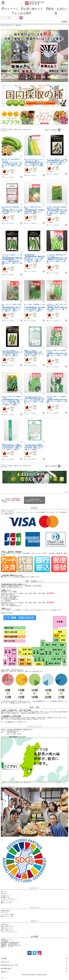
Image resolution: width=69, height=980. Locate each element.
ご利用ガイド (24, 577)
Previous (3, 57)
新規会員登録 (5, 911)
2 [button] (62, 130)
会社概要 (34, 937)
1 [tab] (33, 83)
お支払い (34, 508)
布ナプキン (4, 893)
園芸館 (8, 25)
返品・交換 (34, 707)
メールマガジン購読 (7, 914)
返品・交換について (7, 930)
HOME (2, 25)
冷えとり (4, 891)
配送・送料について (7, 926)
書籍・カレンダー (7, 903)
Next (66, 57)
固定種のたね (5, 897)
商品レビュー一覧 (7, 916)
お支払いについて (7, 928)
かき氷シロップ (6, 895)
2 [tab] (35, 83)
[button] (67, 130)
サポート (34, 921)
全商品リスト (5, 972)
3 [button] (64, 130)
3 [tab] (36, 83)
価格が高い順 (27, 130)
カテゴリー (34, 888)
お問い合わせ (5, 962)
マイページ (34, 907)
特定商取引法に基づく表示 (10, 965)
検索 (21, 18)
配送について (15, 703)
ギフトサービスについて (9, 932)
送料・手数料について (34, 581)
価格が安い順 (18, 130)
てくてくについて (34, 726)
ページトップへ (66, 492)
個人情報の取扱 (6, 968)
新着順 (10, 130)
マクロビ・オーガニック (9, 899)
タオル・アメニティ (7, 901)
